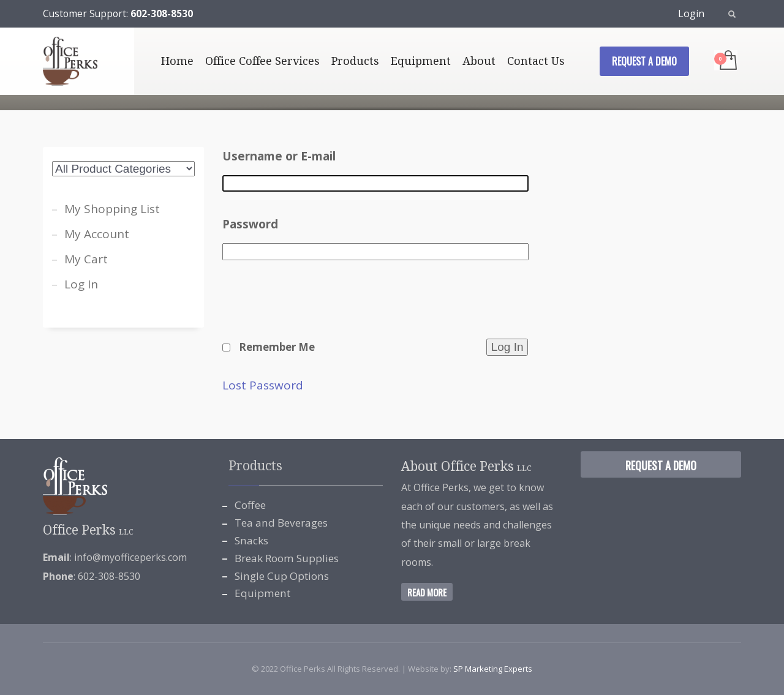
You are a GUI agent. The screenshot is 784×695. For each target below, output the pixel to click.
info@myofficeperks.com (130, 557)
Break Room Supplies (287, 558)
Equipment (262, 593)
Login (691, 13)
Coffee (250, 505)
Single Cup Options (282, 576)
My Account (97, 234)
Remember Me (277, 347)
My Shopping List (112, 209)
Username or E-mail (279, 156)
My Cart (86, 259)
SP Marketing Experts (493, 669)
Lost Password (263, 385)
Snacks (251, 540)
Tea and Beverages (281, 523)
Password (250, 224)
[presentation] (315, 307)
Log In (81, 284)
